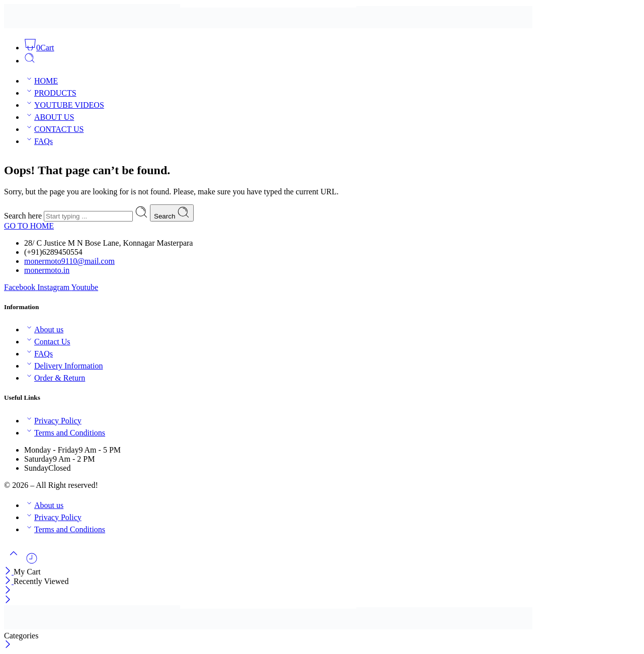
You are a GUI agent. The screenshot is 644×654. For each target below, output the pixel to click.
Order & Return (55, 378)
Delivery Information (63, 366)
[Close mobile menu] (8, 600)
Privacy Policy (53, 421)
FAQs (38, 141)
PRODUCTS (50, 93)
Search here (24, 216)
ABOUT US (49, 117)
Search (172, 213)
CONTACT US (54, 129)
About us (44, 330)
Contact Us (47, 342)
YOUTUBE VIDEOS (64, 105)
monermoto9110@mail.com (69, 261)
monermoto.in (47, 270)
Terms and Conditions (65, 433)
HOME (41, 81)
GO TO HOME (29, 226)
